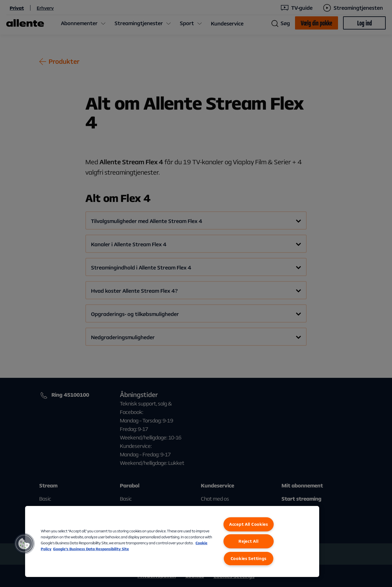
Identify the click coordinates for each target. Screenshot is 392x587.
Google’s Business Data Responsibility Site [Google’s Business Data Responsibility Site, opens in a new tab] (91, 549)
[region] (172, 541)
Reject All (248, 541)
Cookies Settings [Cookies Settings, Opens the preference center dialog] (249, 558)
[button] (24, 544)
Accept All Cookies (249, 524)
